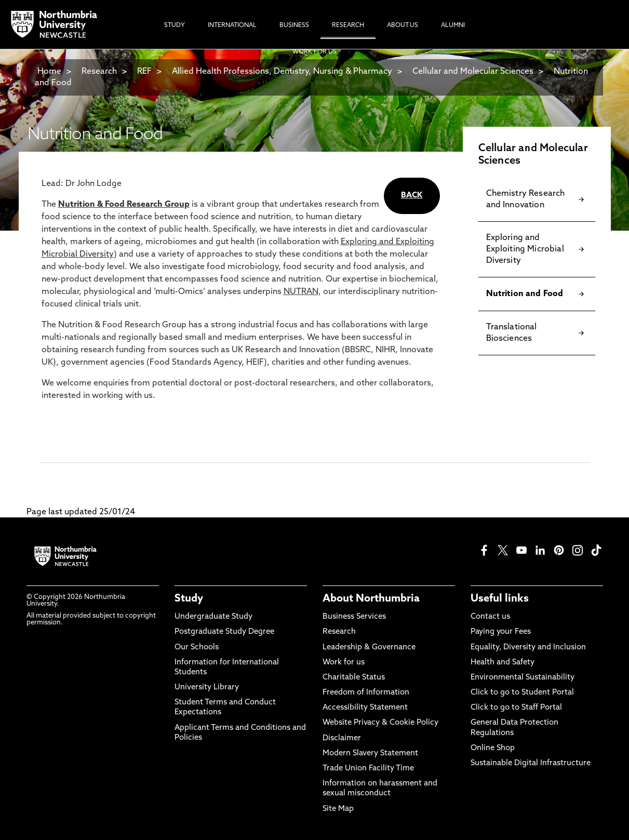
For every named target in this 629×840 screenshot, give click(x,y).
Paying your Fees (501, 632)
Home (49, 72)
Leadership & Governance (369, 648)
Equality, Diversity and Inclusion (528, 648)
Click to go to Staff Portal (516, 708)
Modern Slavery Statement (370, 754)
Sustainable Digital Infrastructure (531, 763)
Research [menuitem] (348, 25)
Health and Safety (503, 663)
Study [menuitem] (175, 25)
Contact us (490, 617)
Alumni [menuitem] (453, 25)
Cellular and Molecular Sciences (473, 72)
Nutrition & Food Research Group (124, 205)
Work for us (344, 663)
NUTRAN (301, 292)
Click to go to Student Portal (522, 693)
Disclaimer (342, 738)
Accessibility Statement (365, 708)
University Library (207, 688)
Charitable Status (354, 678)
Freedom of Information (366, 693)
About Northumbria (371, 599)
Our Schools (197, 648)
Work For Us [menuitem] (315, 52)
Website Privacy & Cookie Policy (380, 723)
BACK (412, 196)
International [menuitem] (232, 25)
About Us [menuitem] (403, 25)
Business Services (354, 617)
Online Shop (493, 748)
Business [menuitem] (294, 25)
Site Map (338, 809)
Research (99, 72)
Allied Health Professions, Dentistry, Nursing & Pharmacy (282, 72)
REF (144, 72)
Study (189, 599)
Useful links (500, 599)
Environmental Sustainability (523, 678)
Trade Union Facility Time (368, 769)
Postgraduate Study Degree (224, 632)
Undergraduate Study (213, 617)
